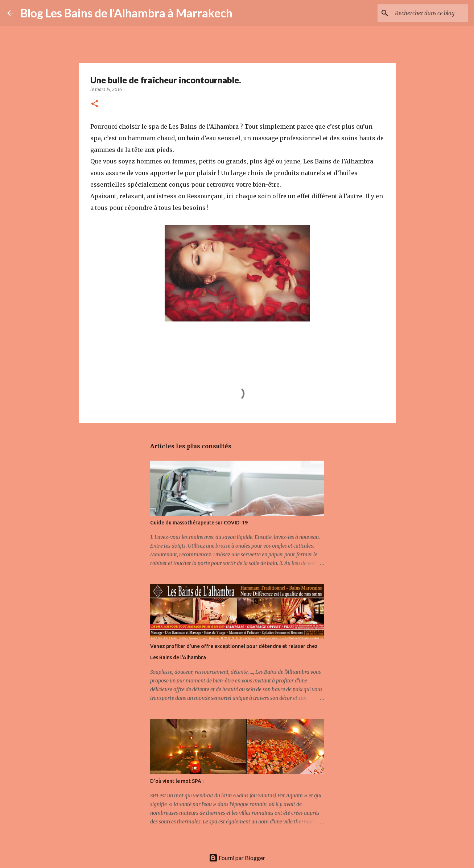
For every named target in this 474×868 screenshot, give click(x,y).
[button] (95, 104)
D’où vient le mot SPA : (177, 781)
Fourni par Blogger (237, 858)
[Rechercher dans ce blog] (430, 13)
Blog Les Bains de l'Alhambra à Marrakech (126, 13)
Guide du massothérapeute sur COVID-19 (199, 523)
